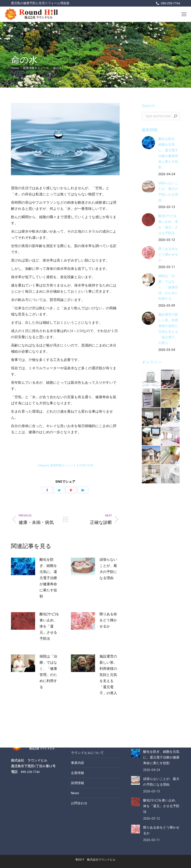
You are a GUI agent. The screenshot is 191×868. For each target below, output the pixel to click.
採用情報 (77, 783)
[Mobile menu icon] (184, 14)
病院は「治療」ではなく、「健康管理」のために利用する (48, 672)
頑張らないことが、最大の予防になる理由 (108, 569)
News (75, 793)
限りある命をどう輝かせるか (108, 620)
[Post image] (23, 566)
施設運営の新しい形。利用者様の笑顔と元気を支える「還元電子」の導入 (108, 675)
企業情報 (77, 773)
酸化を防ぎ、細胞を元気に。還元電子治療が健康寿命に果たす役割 (48, 578)
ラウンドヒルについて (87, 753)
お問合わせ (79, 803)
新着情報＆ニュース (63, 465)
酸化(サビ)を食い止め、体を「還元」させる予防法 (49, 626)
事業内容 (77, 763)
